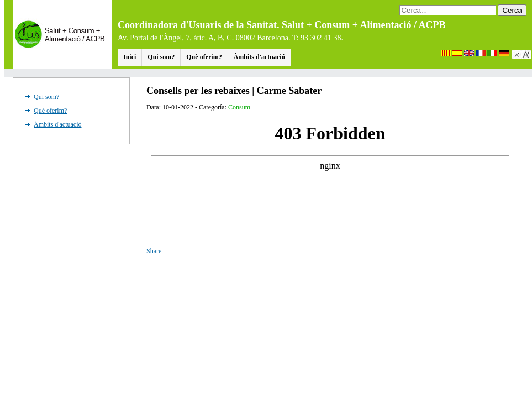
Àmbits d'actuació (259, 57)
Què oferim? (204, 57)
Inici (130, 57)
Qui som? (161, 57)
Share (154, 251)
